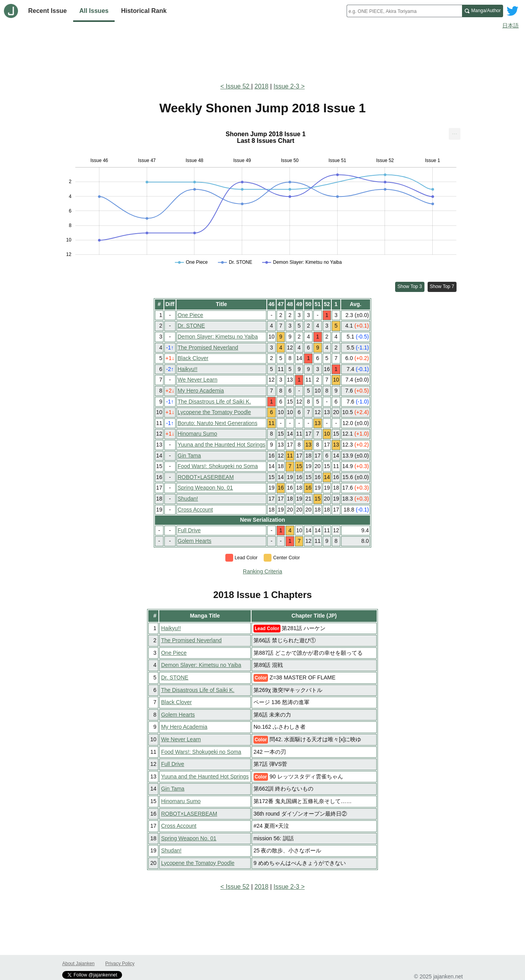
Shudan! (188, 499)
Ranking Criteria (262, 571)
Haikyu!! (188, 369)
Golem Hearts (194, 541)
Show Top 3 (410, 286)
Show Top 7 (442, 286)
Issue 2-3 (286, 86)
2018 (262, 86)
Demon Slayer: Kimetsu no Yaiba (218, 337)
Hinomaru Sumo (197, 434)
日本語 (511, 25)
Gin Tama (189, 456)
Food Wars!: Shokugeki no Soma (218, 466)
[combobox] (404, 11)
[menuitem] (455, 134)
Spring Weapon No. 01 (205, 488)
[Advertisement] (262, 54)
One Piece (190, 315)
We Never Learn (198, 380)
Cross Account (195, 510)
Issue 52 (238, 86)
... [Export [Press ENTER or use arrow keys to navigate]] (454, 132)
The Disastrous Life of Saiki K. (214, 402)
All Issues (94, 11)
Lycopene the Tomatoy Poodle (214, 412)
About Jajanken (78, 964)
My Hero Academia (201, 391)
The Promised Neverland (208, 348)
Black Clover (193, 358)
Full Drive (189, 530)
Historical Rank (144, 11)
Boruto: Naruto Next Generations (218, 423)
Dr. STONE (191, 326)
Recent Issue (48, 11)
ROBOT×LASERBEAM (206, 477)
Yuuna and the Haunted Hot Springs (221, 445)
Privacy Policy (120, 964)
